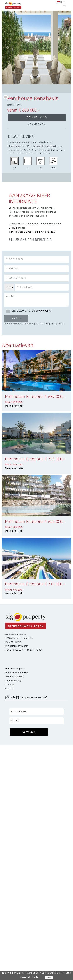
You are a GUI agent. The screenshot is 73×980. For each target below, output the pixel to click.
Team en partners (15, 677)
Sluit (49, 978)
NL (60, 2)
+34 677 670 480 (44, 232)
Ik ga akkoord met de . (30, 311)
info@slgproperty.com (17, 646)
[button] (7, 47)
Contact (10, 689)
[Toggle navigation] (64, 5)
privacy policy (43, 311)
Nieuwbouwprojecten (17, 673)
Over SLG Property (15, 669)
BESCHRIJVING (37, 117)
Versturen (29, 732)
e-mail (13, 228)
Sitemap (10, 685)
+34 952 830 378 (20, 232)
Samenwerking (13, 681)
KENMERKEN (37, 124)
